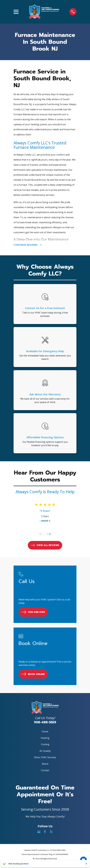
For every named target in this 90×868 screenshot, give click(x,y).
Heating (45, 738)
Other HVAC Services (45, 758)
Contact (45, 771)
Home (45, 732)
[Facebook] (45, 832)
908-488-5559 (45, 722)
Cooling (45, 745)
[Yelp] (51, 832)
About (45, 764)
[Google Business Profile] (39, 832)
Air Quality (45, 751)
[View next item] (48, 534)
